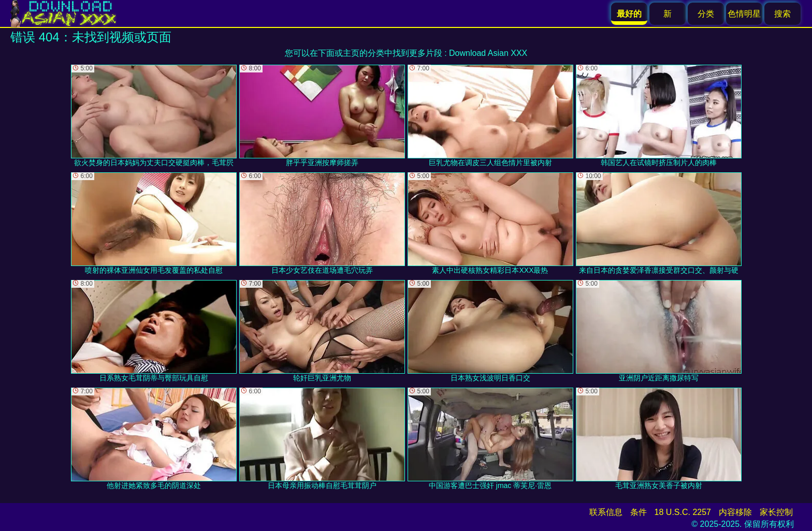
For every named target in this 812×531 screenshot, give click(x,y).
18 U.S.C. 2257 (683, 512)
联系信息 (606, 512)
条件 (639, 512)
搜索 (782, 14)
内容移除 (735, 512)
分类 (706, 14)
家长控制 (776, 512)
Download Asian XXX (488, 53)
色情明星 (744, 14)
